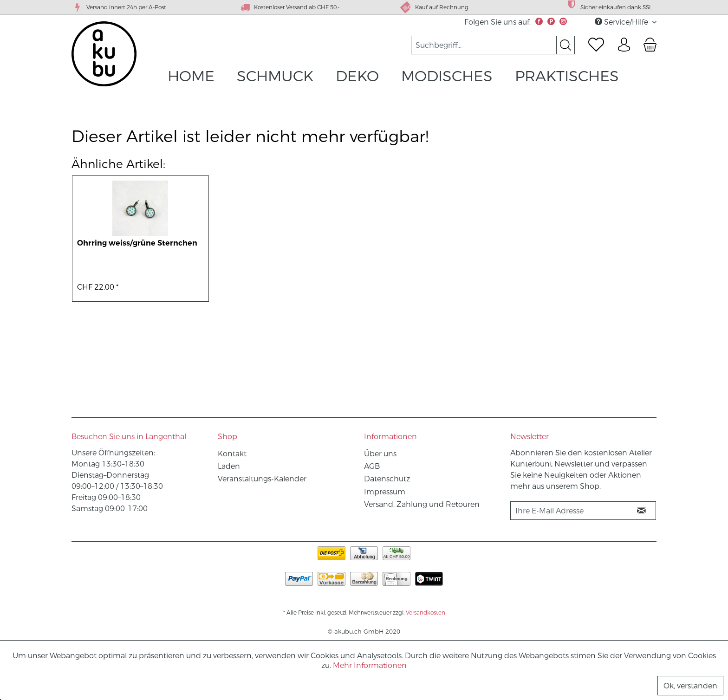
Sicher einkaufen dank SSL (609, 6)
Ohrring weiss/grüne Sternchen (137, 243)
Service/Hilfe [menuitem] (622, 22)
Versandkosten (426, 613)
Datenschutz (387, 479)
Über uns (380, 454)
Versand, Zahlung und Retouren (422, 504)
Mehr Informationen (370, 665)
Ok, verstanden (690, 686)
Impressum (385, 492)
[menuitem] (493, 45)
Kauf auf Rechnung (434, 7)
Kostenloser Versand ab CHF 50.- (289, 7)
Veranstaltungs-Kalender (262, 479)
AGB (372, 466)
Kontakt (232, 454)
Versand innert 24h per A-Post (119, 7)
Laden (229, 466)
